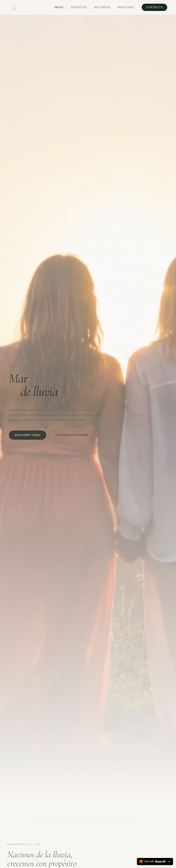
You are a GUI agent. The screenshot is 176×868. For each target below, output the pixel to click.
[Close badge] (169, 862)
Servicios (79, 7)
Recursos (102, 7)
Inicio (59, 7)
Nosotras (126, 7)
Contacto (154, 7)
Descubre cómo (28, 436)
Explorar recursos (72, 436)
